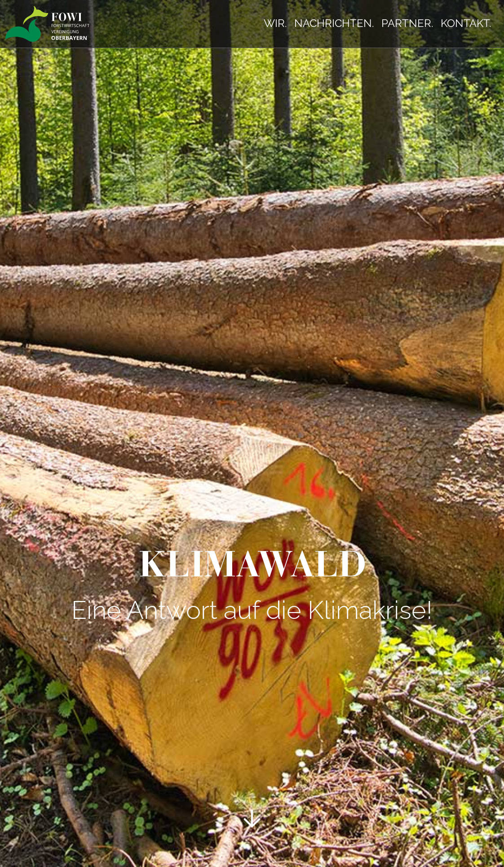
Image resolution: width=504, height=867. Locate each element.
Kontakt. (466, 23)
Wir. (275, 23)
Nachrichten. (334, 23)
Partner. (407, 23)
